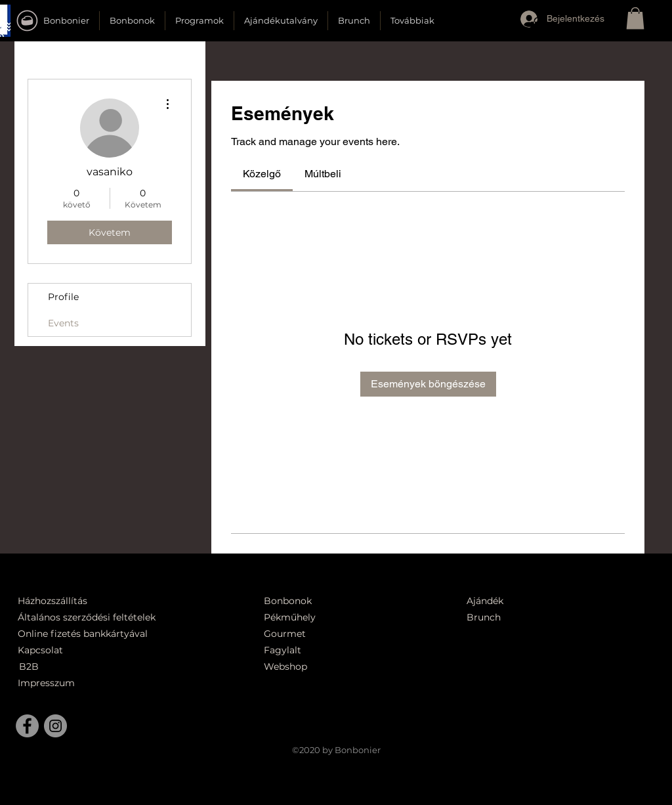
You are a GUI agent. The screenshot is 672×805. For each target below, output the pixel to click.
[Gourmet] (319, 634)
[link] (262, 174)
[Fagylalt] (319, 650)
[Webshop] (319, 667)
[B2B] (50, 667)
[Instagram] (55, 726)
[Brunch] (491, 618)
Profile (63, 297)
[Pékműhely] (326, 618)
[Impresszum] (48, 683)
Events (63, 323)
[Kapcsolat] (44, 650)
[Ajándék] (491, 601)
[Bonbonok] (288, 601)
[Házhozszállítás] (61, 601)
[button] (538, 28)
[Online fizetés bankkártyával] (98, 634)
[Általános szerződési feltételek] (91, 618)
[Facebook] (27, 726)
